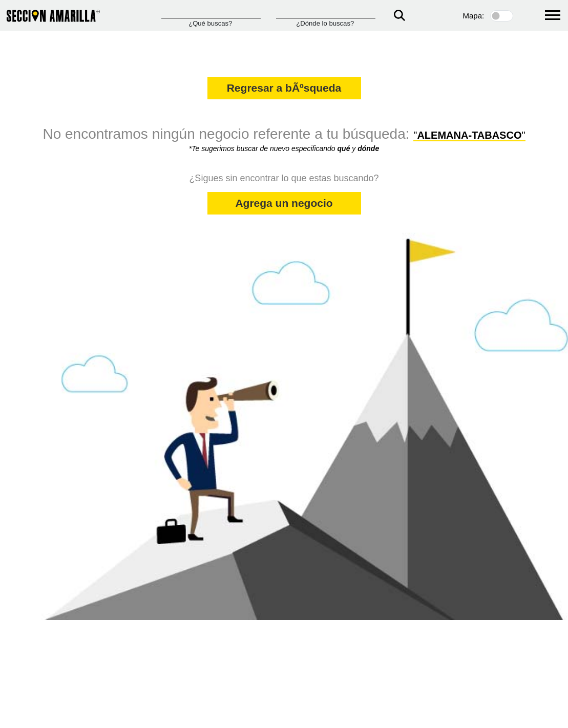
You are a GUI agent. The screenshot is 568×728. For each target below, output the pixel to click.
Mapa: (474, 16)
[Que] (211, 13)
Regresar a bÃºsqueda (284, 88)
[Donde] (326, 13)
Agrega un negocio (284, 203)
